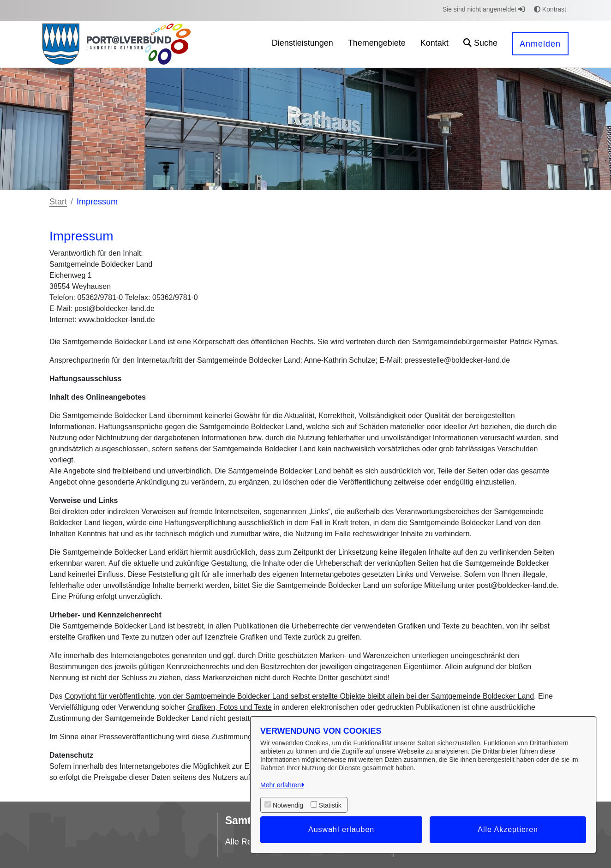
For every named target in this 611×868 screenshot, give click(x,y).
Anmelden (540, 44)
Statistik (330, 805)
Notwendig (288, 805)
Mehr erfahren (281, 785)
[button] (480, 44)
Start (58, 202)
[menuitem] (303, 44)
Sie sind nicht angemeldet (484, 9)
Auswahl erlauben (341, 829)
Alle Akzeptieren (508, 829)
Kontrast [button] (550, 9)
